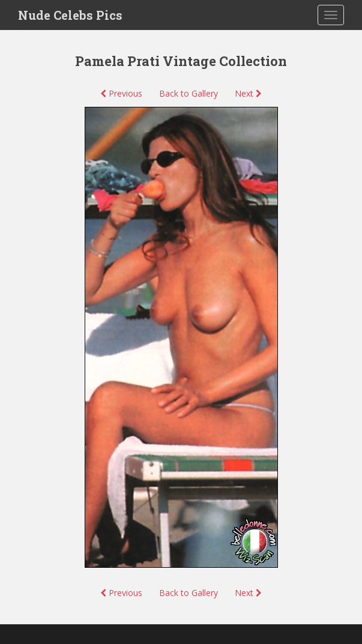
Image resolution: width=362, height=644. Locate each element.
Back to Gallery (189, 93)
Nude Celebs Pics (70, 15)
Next (248, 93)
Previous (121, 93)
